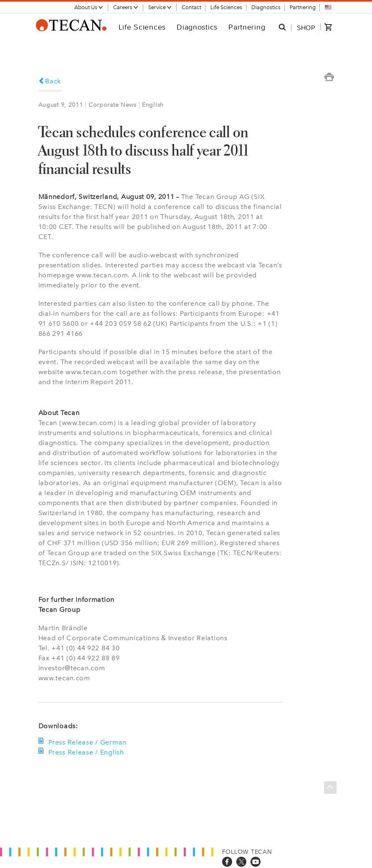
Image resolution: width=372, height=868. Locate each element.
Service (160, 7)
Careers (126, 7)
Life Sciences (226, 7)
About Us (89, 7)
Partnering (303, 7)
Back (50, 81)
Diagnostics (266, 7)
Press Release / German (87, 742)
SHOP (306, 28)
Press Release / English (85, 752)
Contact (191, 7)
